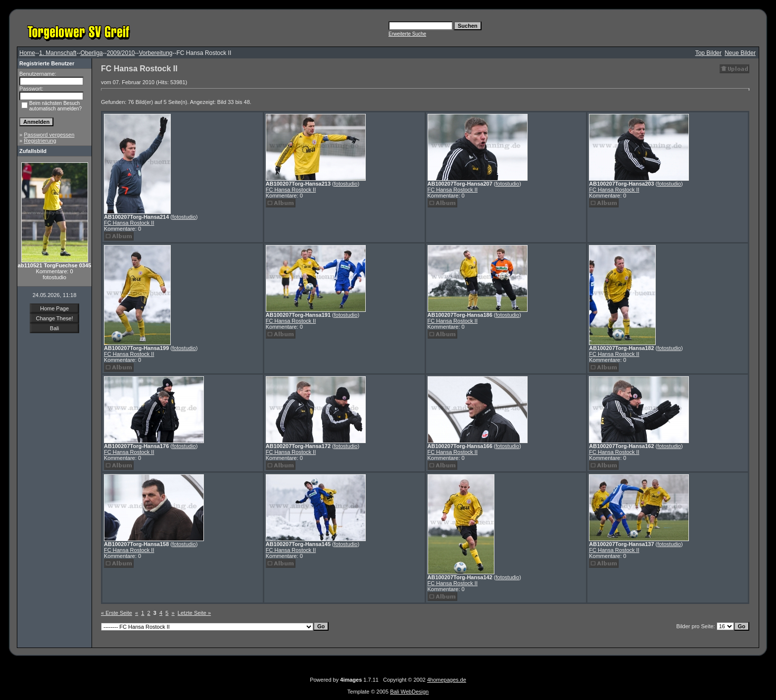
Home (27, 53)
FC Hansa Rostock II (129, 223)
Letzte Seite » (194, 613)
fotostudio (184, 217)
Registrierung (40, 141)
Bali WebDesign (409, 692)
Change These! (54, 318)
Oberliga (91, 53)
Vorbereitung (155, 53)
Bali (54, 328)
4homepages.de (447, 680)
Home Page (54, 308)
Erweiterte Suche (407, 34)
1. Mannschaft (58, 53)
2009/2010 (121, 53)
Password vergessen (49, 135)
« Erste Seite (117, 613)
